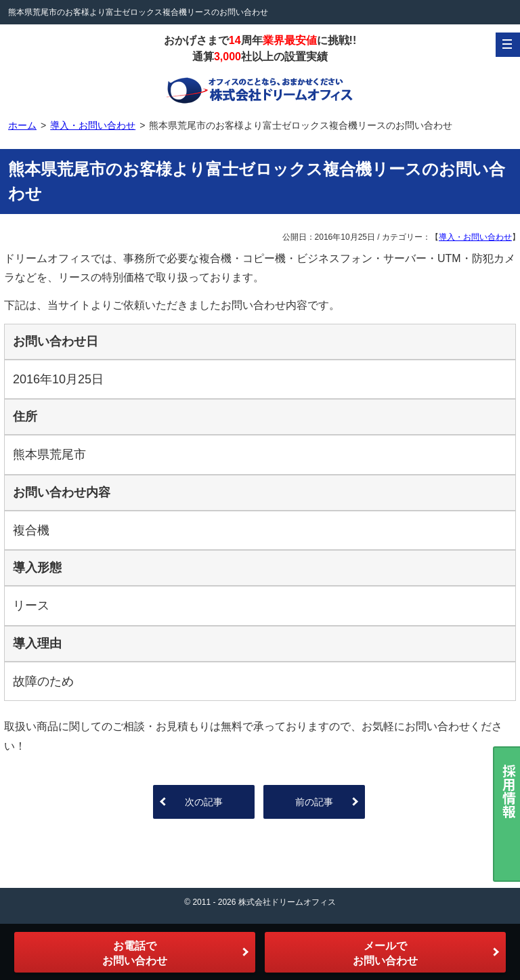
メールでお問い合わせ (385, 953)
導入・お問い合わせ (475, 237)
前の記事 (314, 802)
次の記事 (204, 802)
